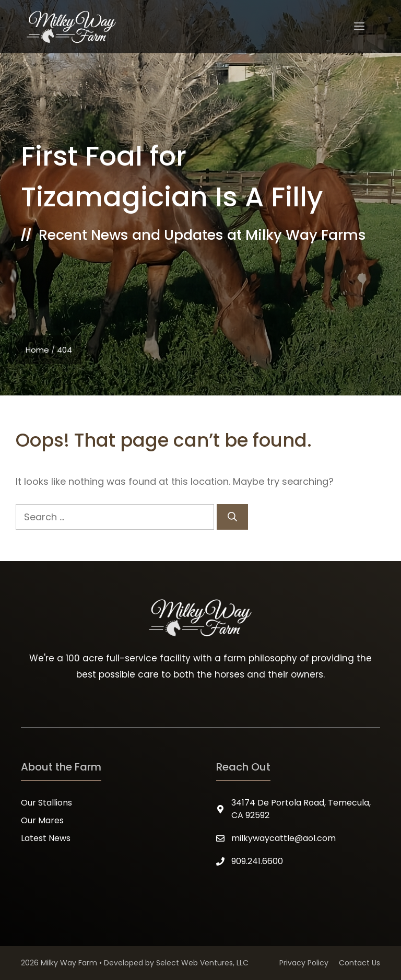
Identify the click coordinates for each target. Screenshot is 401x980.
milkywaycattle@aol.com (284, 838)
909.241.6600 (257, 861)
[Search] (232, 517)
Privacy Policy (304, 963)
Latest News (46, 838)
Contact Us (359, 963)
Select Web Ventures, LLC (202, 963)
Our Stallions (46, 803)
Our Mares (42, 820)
